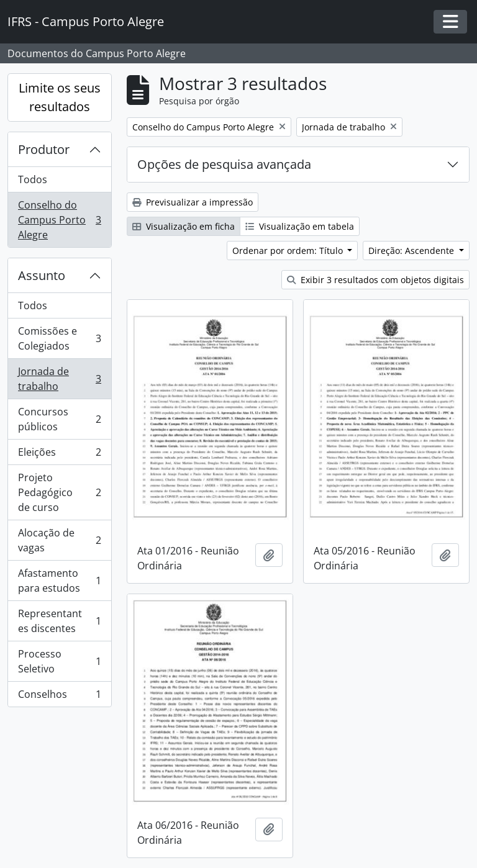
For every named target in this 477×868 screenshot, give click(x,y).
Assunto (42, 275)
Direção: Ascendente (412, 251)
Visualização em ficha (184, 226)
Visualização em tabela (300, 226)
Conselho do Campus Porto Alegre (59, 220)
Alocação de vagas (59, 540)
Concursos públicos (59, 419)
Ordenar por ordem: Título (289, 251)
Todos (33, 179)
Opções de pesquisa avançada (224, 164)
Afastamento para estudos (59, 581)
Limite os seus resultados (60, 97)
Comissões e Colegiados (59, 338)
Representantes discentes (59, 621)
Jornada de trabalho (59, 379)
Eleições (59, 455)
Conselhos (59, 697)
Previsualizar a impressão (193, 202)
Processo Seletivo (59, 661)
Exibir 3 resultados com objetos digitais (375, 280)
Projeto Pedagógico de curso (59, 492)
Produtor (44, 149)
